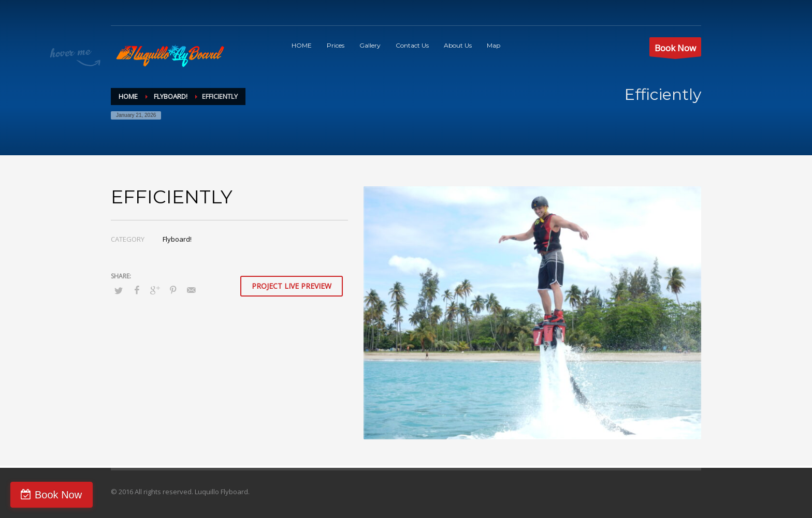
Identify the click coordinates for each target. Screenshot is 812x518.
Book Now (58, 495)
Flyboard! (177, 239)
